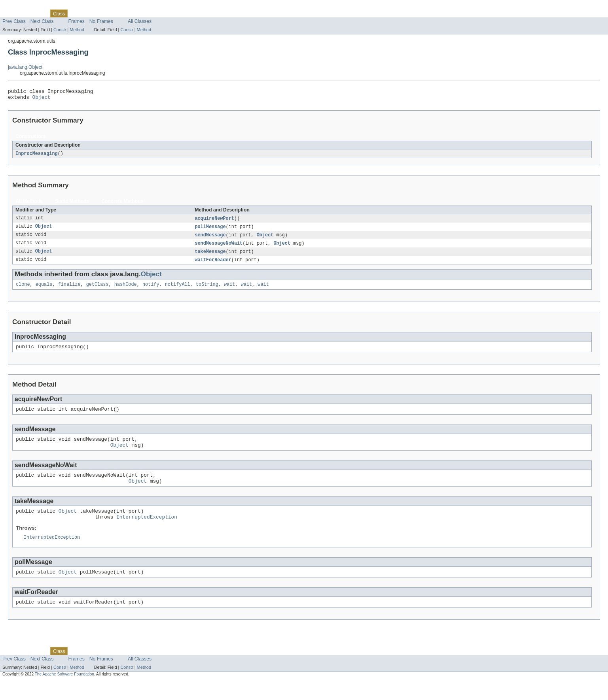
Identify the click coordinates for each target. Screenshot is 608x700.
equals (44, 290)
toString (207, 290)
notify (151, 290)
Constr (60, 30)
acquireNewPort (214, 221)
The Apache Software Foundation (64, 693)
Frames (77, 21)
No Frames (101, 21)
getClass (98, 290)
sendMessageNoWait (219, 247)
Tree (90, 13)
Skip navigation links (22, 7)
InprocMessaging (37, 156)
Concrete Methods (122, 204)
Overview (12, 13)
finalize (69, 290)
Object (42, 99)
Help (151, 13)
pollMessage (210, 230)
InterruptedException (147, 532)
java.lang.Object (25, 67)
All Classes (140, 21)
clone (23, 290)
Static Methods (72, 204)
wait (229, 290)
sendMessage (210, 239)
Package (37, 13)
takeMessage (210, 256)
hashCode (126, 290)
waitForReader (213, 265)
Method (77, 30)
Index (135, 13)
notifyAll (178, 290)
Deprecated (113, 13)
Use (76, 13)
